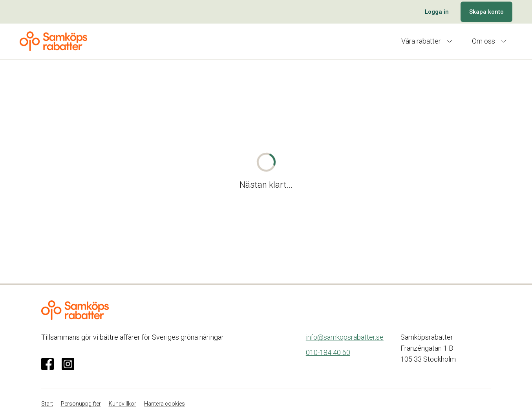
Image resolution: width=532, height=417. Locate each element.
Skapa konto (486, 12)
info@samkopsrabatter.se (345, 337)
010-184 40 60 (328, 352)
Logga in (437, 12)
